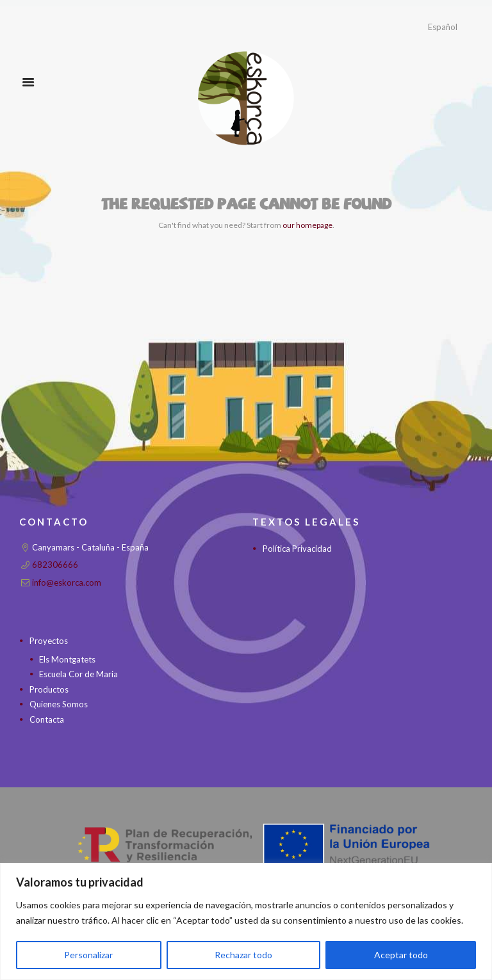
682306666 (55, 565)
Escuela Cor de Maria (78, 674)
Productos (49, 689)
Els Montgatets (67, 659)
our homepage (307, 225)
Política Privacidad (297, 549)
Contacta (47, 719)
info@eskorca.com (67, 582)
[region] (246, 921)
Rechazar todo (243, 955)
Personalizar (88, 955)
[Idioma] (449, 27)
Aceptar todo (401, 955)
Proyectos (49, 641)
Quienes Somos (59, 704)
